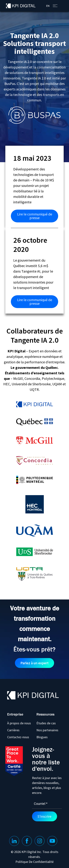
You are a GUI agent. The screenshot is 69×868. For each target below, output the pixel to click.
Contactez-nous (18, 737)
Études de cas (46, 723)
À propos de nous (19, 723)
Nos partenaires (47, 730)
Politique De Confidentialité (34, 862)
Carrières (13, 730)
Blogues (42, 737)
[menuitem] (48, 6)
